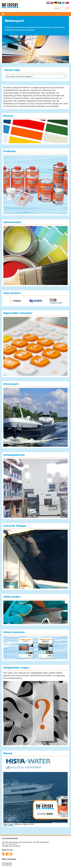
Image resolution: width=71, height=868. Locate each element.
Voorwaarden (7, 863)
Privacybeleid (7, 865)
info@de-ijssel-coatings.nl (11, 846)
